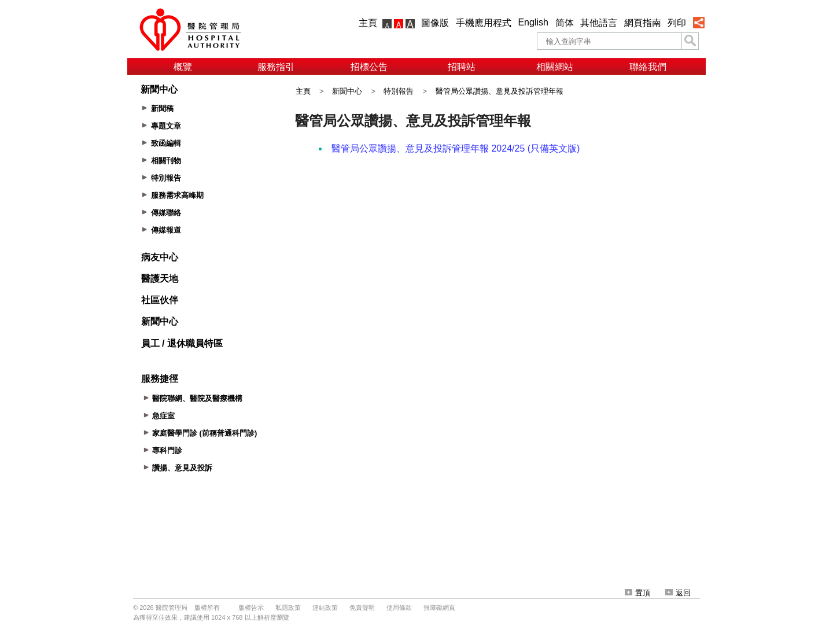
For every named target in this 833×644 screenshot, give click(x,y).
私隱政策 (288, 608)
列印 (677, 23)
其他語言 (599, 23)
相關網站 (555, 67)
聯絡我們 (648, 67)
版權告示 (251, 608)
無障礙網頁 (439, 608)
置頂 (637, 593)
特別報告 (399, 91)
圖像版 (435, 23)
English (533, 22)
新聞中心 (347, 91)
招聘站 (462, 67)
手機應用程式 (484, 23)
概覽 (183, 67)
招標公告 (369, 67)
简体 (565, 23)
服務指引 (276, 67)
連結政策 (325, 608)
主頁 (368, 23)
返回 (678, 593)
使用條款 (399, 608)
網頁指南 (643, 23)
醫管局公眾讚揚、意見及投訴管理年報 (500, 91)
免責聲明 (362, 608)
